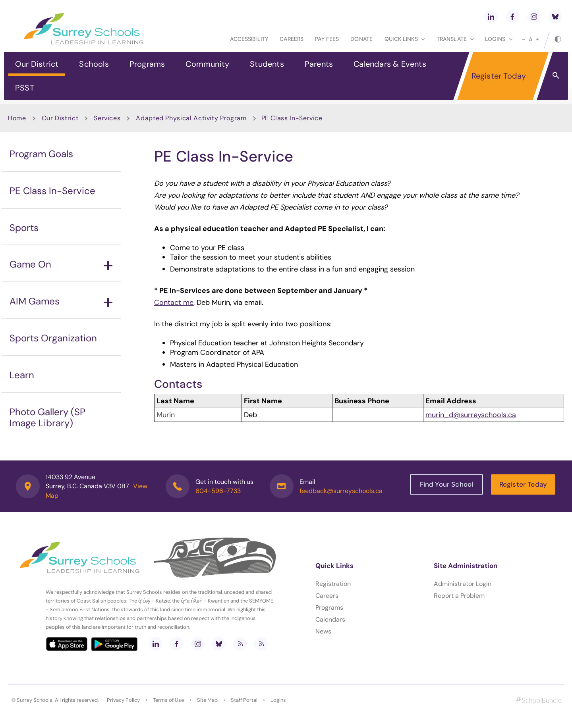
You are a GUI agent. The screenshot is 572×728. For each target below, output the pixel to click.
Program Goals (41, 154)
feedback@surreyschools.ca (341, 491)
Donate (361, 39)
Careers (292, 39)
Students (267, 64)
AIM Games (61, 301)
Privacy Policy (123, 700)
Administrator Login (463, 584)
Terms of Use (168, 700)
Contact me (174, 302)
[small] (524, 39)
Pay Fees (327, 39)
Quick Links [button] (405, 39)
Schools (94, 64)
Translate (455, 39)
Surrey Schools (35, 700)
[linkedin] (491, 17)
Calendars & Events (390, 64)
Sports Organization (53, 338)
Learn (22, 375)
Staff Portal (244, 700)
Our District (37, 64)
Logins (278, 700)
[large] (537, 39)
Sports (24, 228)
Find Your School (447, 484)
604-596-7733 (218, 491)
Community (207, 64)
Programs (147, 64)
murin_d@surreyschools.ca (471, 415)
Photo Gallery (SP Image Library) (47, 418)
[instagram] (534, 17)
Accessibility (249, 39)
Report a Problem (459, 596)
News (323, 631)
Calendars (330, 619)
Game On (61, 264)
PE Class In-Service (52, 191)
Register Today (499, 76)
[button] (556, 75)
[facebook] (512, 17)
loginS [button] (499, 39)
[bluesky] (555, 17)
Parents (319, 64)
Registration (333, 584)
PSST (25, 88)
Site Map (207, 700)
